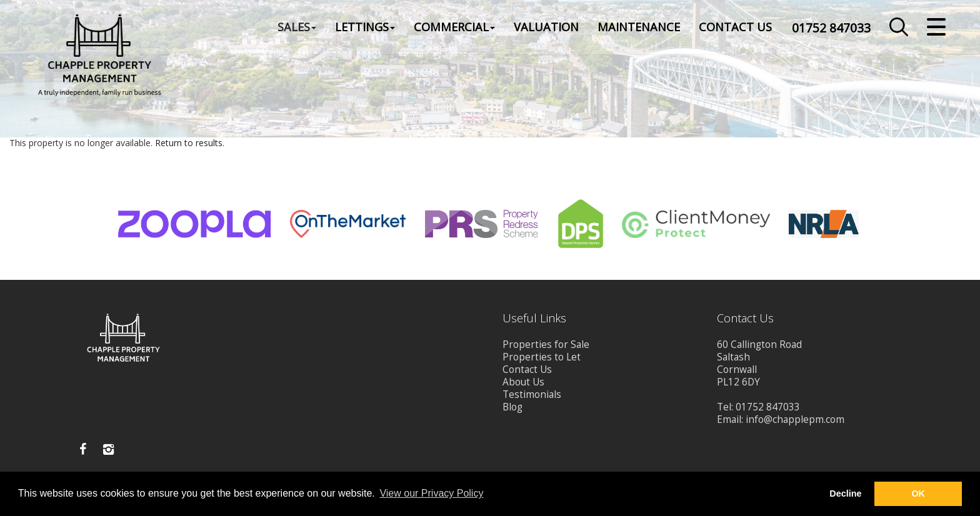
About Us (523, 382)
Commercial (454, 27)
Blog (512, 407)
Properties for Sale (546, 345)
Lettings (365, 27)
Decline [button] (845, 494)
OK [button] (918, 494)
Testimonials (532, 394)
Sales (297, 27)
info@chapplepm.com (795, 419)
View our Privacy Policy (431, 493)
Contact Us (735, 27)
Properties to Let (542, 357)
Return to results (189, 143)
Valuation (546, 27)
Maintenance (639, 27)
